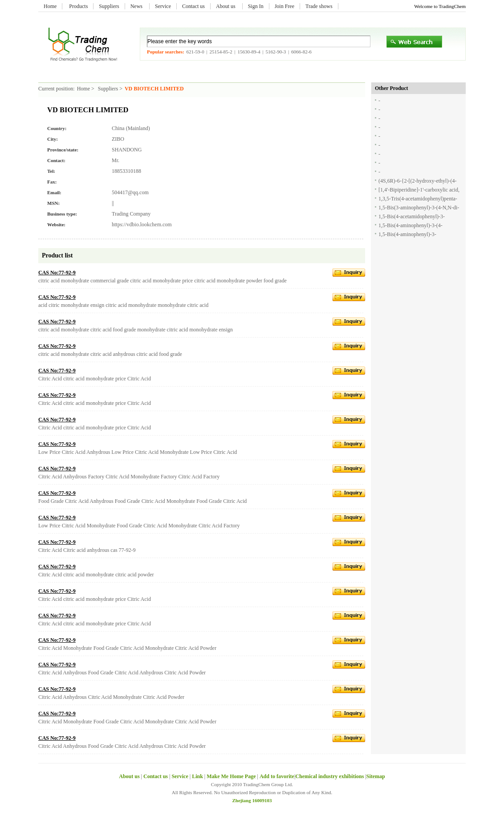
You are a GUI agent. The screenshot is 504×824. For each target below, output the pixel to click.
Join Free (285, 6)
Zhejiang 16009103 (252, 800)
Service (163, 6)
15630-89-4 (249, 52)
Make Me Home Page (231, 776)
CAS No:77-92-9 (57, 273)
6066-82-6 (301, 52)
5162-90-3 (276, 52)
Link (197, 776)
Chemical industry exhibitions (330, 776)
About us (226, 6)
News (137, 6)
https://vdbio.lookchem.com (142, 224)
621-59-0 (195, 52)
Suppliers (109, 6)
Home (50, 6)
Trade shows (319, 6)
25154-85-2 (221, 52)
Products (78, 6)
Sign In (256, 6)
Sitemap (376, 776)
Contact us (193, 6)
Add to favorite (277, 776)
